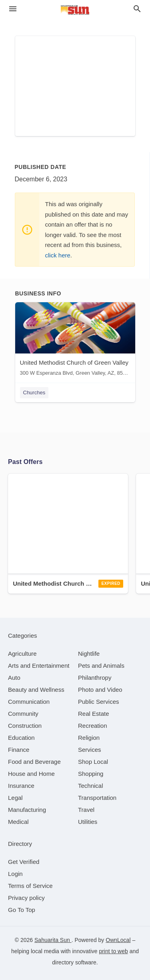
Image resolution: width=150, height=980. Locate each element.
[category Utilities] (88, 822)
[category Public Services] (99, 702)
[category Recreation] (93, 726)
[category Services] (90, 750)
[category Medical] (18, 822)
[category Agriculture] (22, 654)
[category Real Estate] (94, 714)
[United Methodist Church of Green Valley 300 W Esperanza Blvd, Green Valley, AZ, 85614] (75, 341)
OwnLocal (118, 940)
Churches (34, 393)
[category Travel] (86, 810)
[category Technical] (91, 786)
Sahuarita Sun (53, 940)
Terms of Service (30, 886)
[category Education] (21, 738)
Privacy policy (26, 898)
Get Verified (24, 862)
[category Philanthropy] (95, 678)
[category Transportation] (97, 798)
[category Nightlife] (89, 654)
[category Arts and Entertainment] (39, 666)
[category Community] (23, 714)
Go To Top (22, 910)
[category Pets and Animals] (101, 666)
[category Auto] (14, 678)
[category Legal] (15, 798)
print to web (113, 951)
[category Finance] (19, 750)
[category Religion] (89, 738)
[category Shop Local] (93, 762)
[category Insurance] (21, 786)
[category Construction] (25, 726)
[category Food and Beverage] (34, 762)
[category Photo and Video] (100, 690)
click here (58, 255)
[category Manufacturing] (27, 810)
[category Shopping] (91, 774)
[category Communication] (29, 702)
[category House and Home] (31, 774)
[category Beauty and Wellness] (36, 690)
